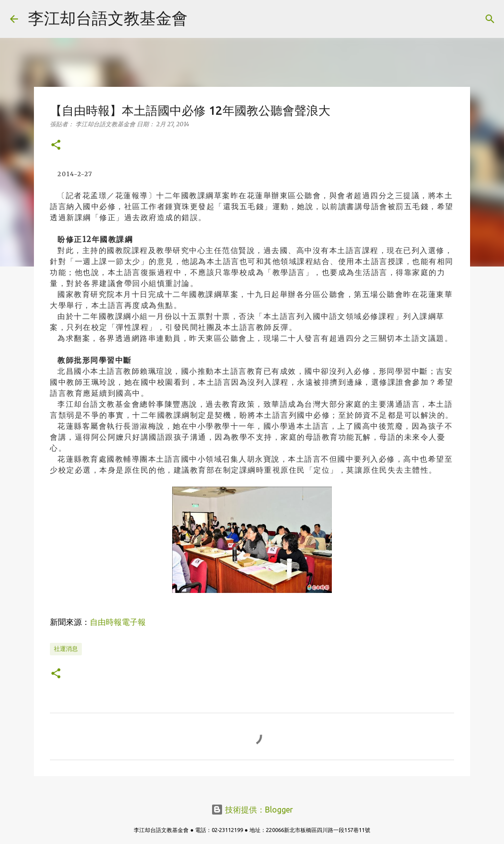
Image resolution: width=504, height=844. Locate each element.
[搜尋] (202, 19)
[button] (56, 145)
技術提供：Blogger (252, 810)
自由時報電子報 (118, 622)
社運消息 (66, 649)
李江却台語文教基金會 (108, 18)
